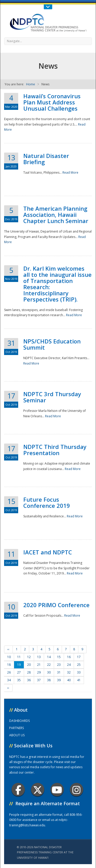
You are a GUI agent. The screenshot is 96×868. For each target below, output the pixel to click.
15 (59, 657)
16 (69, 657)
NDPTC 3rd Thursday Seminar (52, 397)
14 (49, 657)
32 (69, 672)
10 (9, 657)
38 (49, 680)
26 (9, 672)
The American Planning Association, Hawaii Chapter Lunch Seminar (56, 215)
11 (19, 657)
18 (9, 665)
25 (79, 665)
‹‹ (8, 649)
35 (19, 680)
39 (59, 680)
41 (79, 680)
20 (29, 665)
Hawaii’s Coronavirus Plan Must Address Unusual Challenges (52, 102)
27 (19, 672)
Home (31, 84)
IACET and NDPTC (48, 552)
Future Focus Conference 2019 (47, 502)
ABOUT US (17, 735)
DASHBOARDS (19, 721)
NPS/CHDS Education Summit (52, 344)
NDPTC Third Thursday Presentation (55, 450)
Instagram (77, 790)
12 (29, 657)
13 (39, 657)
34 (9, 680)
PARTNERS (17, 728)
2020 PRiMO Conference (56, 605)
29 (39, 672)
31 (59, 672)
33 (79, 672)
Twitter (38, 790)
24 (69, 665)
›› (8, 688)
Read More (70, 172)
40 (69, 680)
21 (39, 665)
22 (49, 665)
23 (59, 665)
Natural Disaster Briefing (46, 159)
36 (29, 680)
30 (49, 672)
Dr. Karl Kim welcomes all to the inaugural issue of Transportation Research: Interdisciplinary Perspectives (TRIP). (57, 284)
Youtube (57, 790)
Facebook (18, 790)
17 (79, 657)
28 (29, 672)
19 (19, 665)
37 (39, 680)
